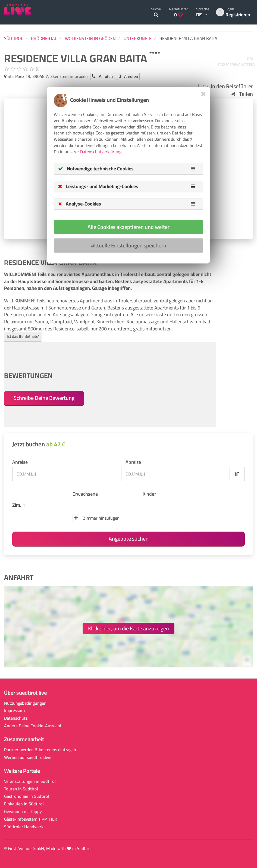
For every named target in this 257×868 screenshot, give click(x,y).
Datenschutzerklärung (101, 152)
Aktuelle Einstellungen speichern (129, 245)
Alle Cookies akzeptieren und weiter (128, 227)
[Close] (203, 94)
